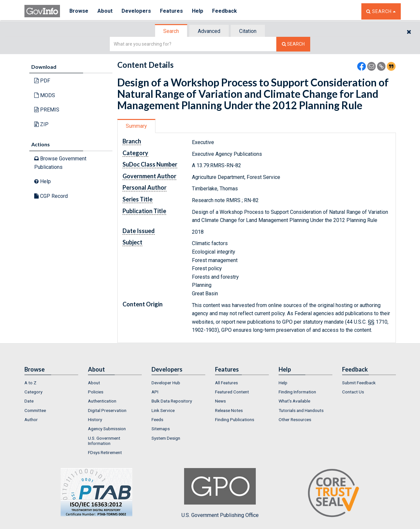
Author (31, 419)
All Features (226, 383)
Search (171, 31)
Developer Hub (166, 383)
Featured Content (232, 392)
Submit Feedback (359, 383)
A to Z (30, 383)
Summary (136, 126)
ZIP (41, 124)
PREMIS (47, 110)
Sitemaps (161, 429)
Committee (35, 410)
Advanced (209, 31)
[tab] (171, 31)
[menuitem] (51, 383)
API (155, 392)
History (95, 419)
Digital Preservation (107, 410)
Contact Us (353, 392)
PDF (42, 81)
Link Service (163, 410)
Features (173, 11)
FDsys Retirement (105, 452)
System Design (166, 438)
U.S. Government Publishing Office (220, 493)
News (220, 401)
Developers (137, 11)
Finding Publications (235, 419)
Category (33, 392)
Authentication (102, 401)
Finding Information (297, 392)
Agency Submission (107, 429)
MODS (45, 95)
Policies (96, 392)
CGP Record (51, 196)
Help (199, 11)
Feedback (227, 11)
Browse (79, 11)
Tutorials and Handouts (301, 410)
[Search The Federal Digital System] (293, 44)
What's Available (294, 401)
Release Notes (229, 410)
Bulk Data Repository (172, 401)
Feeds (157, 419)
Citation (248, 31)
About (106, 11)
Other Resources (295, 419)
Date (29, 401)
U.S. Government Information (104, 441)
